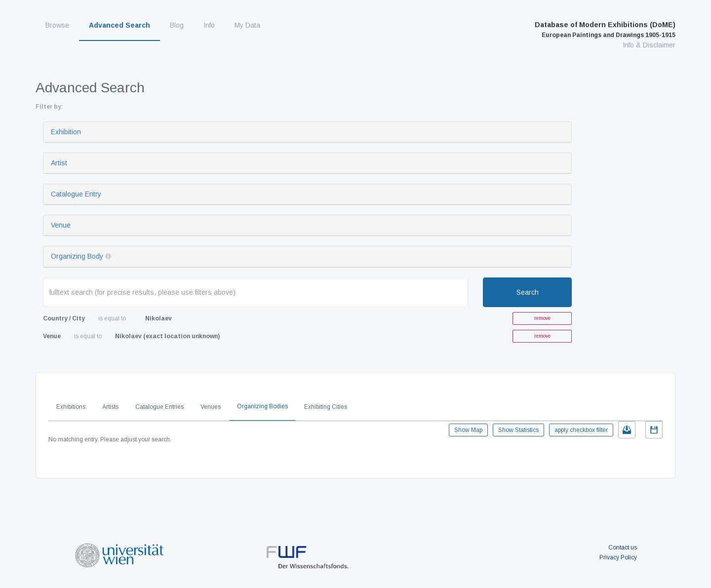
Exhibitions (71, 407)
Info (209, 25)
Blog (177, 25)
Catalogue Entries (159, 407)
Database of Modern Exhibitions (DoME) (605, 30)
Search (528, 292)
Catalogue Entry (76, 194)
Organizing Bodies (262, 406)
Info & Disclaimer (649, 45)
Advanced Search (119, 25)
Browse (57, 25)
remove (542, 318)
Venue (61, 225)
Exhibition (66, 132)
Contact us (623, 548)
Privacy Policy (618, 557)
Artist (59, 163)
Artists (110, 407)
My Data (247, 25)
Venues (211, 407)
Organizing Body (77, 256)
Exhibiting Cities (326, 407)
